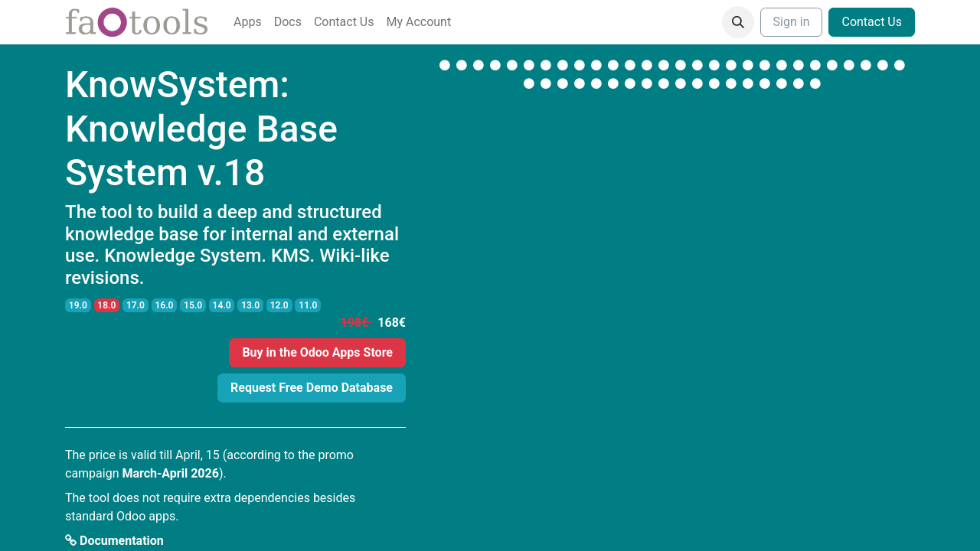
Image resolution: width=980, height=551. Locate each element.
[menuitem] (248, 22)
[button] (738, 22)
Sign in (792, 22)
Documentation (114, 541)
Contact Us (872, 22)
